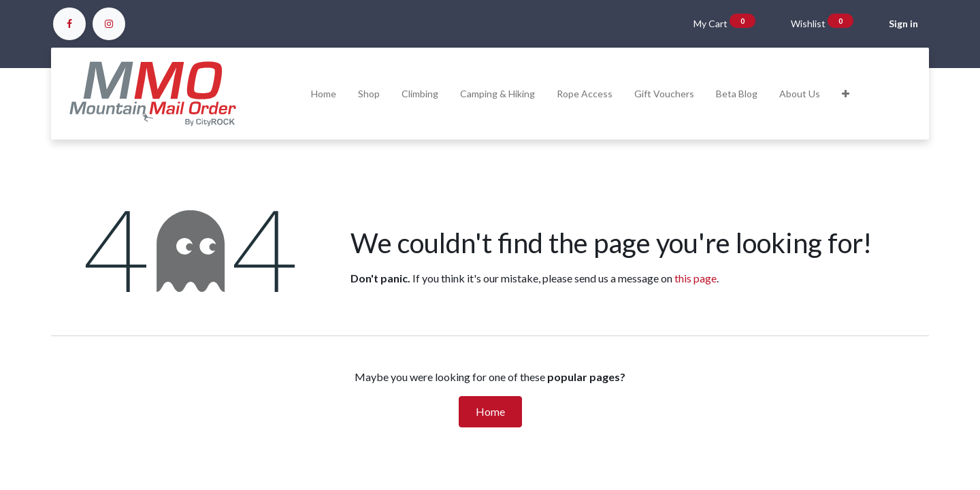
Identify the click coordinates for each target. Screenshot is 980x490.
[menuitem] (324, 94)
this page (696, 278)
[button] (846, 94)
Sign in (903, 23)
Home (490, 411)
